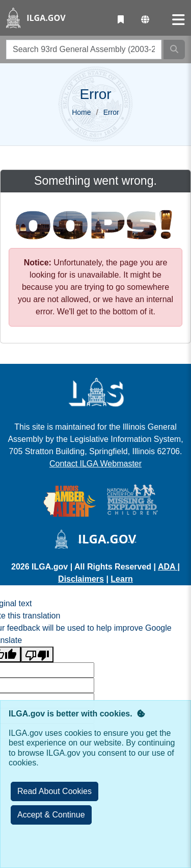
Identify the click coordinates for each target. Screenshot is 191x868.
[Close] (51, 815)
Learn (122, 579)
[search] (84, 49)
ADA (168, 567)
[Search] (174, 49)
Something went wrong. (95, 181)
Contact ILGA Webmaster (95, 464)
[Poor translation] (37, 654)
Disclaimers (81, 579)
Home (81, 112)
